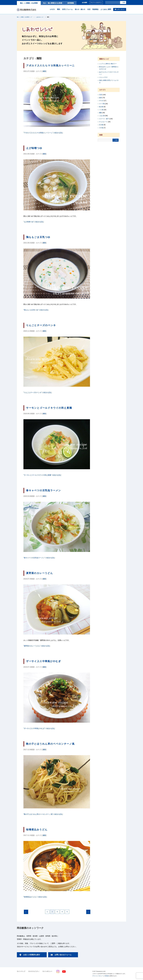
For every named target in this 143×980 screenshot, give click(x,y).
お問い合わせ (121, 9)
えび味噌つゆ (34, 148)
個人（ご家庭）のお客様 (29, 3)
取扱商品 (95, 9)
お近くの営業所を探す (32, 955)
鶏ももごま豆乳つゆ (38, 237)
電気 (58, 9)
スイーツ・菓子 (104, 119)
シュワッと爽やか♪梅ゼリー (108, 64)
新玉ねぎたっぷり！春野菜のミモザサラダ (109, 68)
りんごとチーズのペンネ (41, 325)
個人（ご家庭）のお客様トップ (25, 17)
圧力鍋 (101, 125)
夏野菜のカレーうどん (40, 573)
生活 (89, 9)
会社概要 (85, 3)
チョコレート (103, 122)
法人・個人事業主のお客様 (53, 3)
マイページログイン (96, 3)
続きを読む (43, 133)
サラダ (101, 101)
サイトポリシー (47, 971)
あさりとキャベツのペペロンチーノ (109, 73)
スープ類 (102, 104)
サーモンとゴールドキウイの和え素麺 (49, 408)
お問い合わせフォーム (63, 955)
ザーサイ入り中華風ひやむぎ (44, 661)
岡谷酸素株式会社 (27, 10)
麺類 (44, 71)
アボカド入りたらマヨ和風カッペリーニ (50, 65)
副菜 (100, 98)
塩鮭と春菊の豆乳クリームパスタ (109, 81)
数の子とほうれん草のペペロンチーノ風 (50, 744)
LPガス (52, 9)
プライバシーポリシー (98, 976)
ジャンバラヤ (103, 77)
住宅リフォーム (67, 9)
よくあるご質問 (106, 9)
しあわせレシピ (40, 17)
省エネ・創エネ (80, 9)
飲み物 (101, 107)
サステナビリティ (34, 971)
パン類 (101, 110)
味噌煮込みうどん (37, 830)
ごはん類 (102, 116)
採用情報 (71, 3)
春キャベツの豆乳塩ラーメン (44, 490)
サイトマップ (21, 971)
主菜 (100, 95)
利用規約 (107, 976)
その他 (101, 128)
